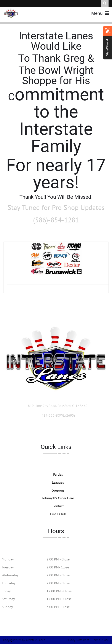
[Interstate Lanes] (11, 13)
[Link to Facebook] (57, 431)
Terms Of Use (100, 640)
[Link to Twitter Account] (42, 431)
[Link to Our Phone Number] (58, 415)
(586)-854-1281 (56, 220)
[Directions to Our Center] (58, 406)
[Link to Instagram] (70, 431)
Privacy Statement (78, 640)
